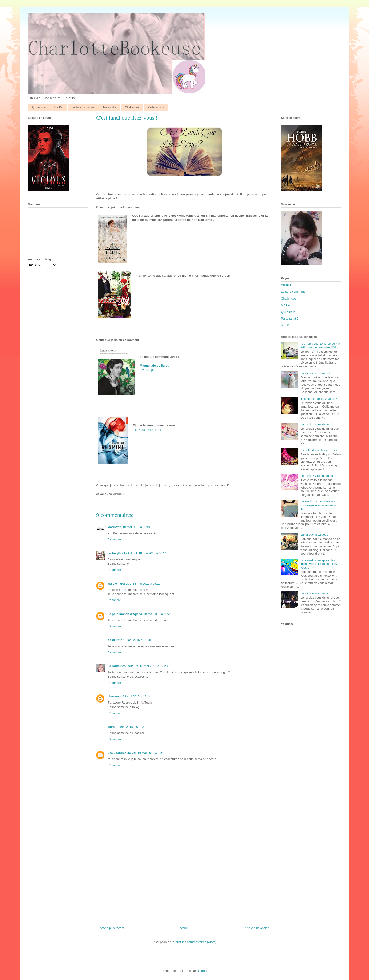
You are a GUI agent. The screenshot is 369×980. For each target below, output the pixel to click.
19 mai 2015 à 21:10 (151, 753)
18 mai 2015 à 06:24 (153, 553)
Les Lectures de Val (122, 753)
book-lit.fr (115, 640)
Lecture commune (83, 107)
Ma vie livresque (119, 584)
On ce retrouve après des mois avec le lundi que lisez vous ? (319, 564)
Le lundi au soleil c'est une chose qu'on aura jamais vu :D (319, 505)
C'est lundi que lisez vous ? (319, 450)
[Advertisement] (184, 880)
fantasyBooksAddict (122, 553)
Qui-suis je (39, 107)
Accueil (184, 928)
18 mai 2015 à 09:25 (158, 614)
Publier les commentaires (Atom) (194, 942)
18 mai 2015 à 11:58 (137, 640)
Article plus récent (112, 928)
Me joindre (110, 107)
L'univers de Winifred (147, 430)
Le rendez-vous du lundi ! (317, 424)
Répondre (114, 539)
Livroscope (147, 370)
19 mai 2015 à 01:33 (130, 727)
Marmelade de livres (154, 366)
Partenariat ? (156, 107)
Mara (111, 727)
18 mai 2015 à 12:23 (154, 666)
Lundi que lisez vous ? (315, 373)
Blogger (202, 971)
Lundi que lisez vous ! (315, 535)
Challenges (132, 107)
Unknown (114, 696)
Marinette (114, 527)
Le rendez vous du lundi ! (317, 476)
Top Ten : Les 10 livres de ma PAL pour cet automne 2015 (320, 346)
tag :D (285, 325)
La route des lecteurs (123, 666)
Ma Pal (59, 107)
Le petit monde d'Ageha (125, 614)
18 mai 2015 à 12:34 (137, 696)
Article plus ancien (257, 928)
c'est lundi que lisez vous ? (318, 399)
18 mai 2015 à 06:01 (137, 527)
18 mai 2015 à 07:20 (146, 584)
